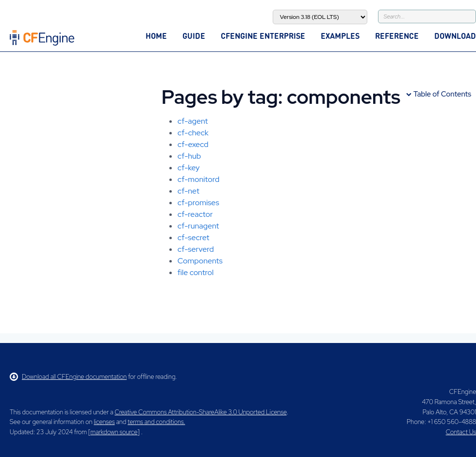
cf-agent (193, 121)
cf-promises (198, 203)
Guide (194, 36)
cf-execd (193, 144)
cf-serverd (196, 249)
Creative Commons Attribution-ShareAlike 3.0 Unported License (200, 412)
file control (196, 272)
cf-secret (194, 237)
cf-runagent (198, 226)
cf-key (189, 168)
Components (200, 261)
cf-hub (189, 156)
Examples (340, 36)
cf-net (189, 191)
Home (156, 36)
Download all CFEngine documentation (68, 377)
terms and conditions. (156, 422)
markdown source (114, 432)
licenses (104, 422)
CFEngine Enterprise (263, 36)
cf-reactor (195, 214)
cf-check (193, 133)
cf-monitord (198, 179)
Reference (397, 36)
